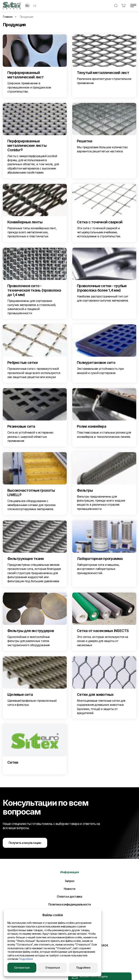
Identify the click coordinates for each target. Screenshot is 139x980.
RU (27, 6)
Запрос (70, 881)
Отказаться (53, 968)
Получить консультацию (25, 843)
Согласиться (22, 968)
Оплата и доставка (69, 896)
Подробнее (26, 959)
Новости (69, 889)
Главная (8, 17)
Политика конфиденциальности (69, 904)
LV (35, 6)
